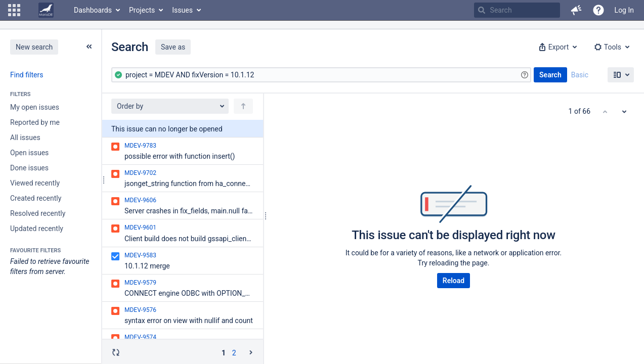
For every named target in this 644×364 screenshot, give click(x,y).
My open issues (35, 107)
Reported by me (35, 122)
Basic (580, 75)
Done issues (29, 168)
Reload (454, 281)
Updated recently (37, 229)
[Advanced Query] (321, 75)
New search (34, 47)
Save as (173, 47)
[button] (14, 10)
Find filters (27, 75)
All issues (25, 138)
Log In (624, 10)
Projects (142, 10)
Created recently (36, 198)
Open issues (29, 153)
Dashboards (93, 10)
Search (550, 75)
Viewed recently (35, 183)
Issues (182, 10)
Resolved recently (38, 213)
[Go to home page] (46, 10)
